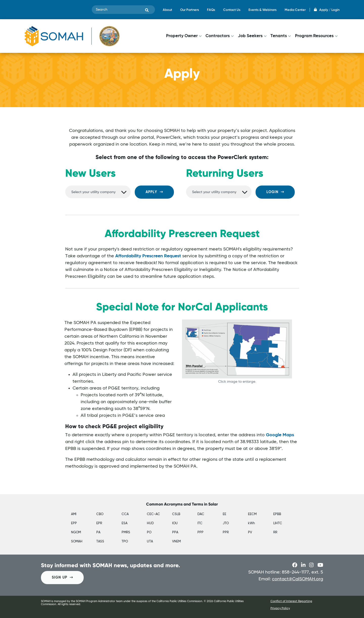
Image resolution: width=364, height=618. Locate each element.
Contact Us (232, 10)
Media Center (295, 10)
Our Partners (190, 10)
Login (275, 192)
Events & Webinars (263, 10)
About (167, 10)
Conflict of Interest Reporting (291, 601)
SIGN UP (62, 577)
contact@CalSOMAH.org (298, 579)
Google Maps (280, 435)
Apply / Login (327, 10)
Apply (154, 192)
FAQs (211, 10)
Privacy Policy (280, 608)
